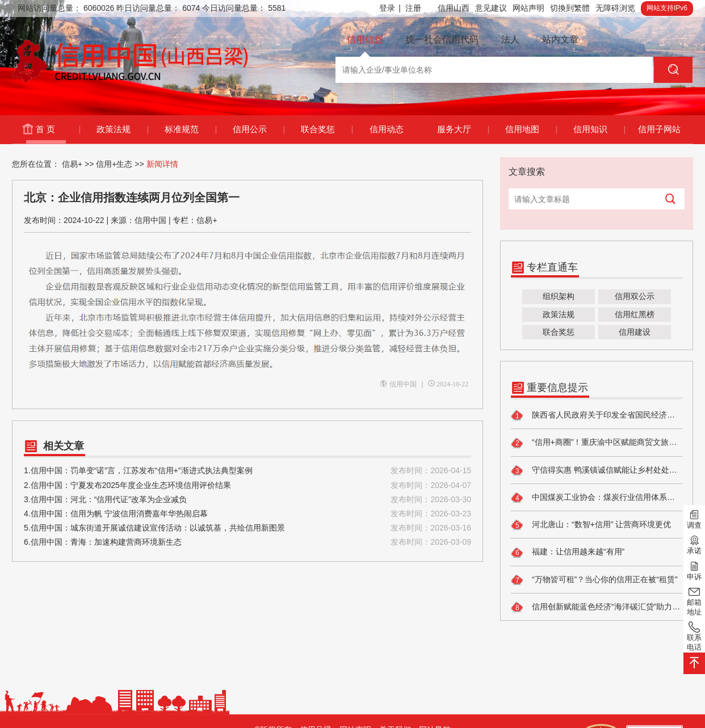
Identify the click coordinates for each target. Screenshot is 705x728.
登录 (390, 8)
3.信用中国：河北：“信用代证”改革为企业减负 (247, 500)
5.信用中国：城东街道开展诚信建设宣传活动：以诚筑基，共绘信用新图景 (247, 528)
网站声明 (528, 8)
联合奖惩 (327, 129)
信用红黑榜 (635, 314)
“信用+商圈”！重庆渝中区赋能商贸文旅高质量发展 (597, 443)
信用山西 (454, 8)
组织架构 (559, 296)
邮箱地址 (694, 601)
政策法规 (122, 129)
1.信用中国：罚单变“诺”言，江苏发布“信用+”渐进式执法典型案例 (247, 471)
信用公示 (259, 129)
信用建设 (635, 332)
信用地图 (531, 129)
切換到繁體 (570, 8)
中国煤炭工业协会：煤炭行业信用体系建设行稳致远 (597, 498)
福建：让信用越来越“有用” (568, 553)
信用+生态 (114, 164)
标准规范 (190, 129)
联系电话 (694, 636)
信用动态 (387, 129)
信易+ (72, 164)
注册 (413, 8)
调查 (694, 519)
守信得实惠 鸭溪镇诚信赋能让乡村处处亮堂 (597, 470)
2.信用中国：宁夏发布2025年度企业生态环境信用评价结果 (247, 485)
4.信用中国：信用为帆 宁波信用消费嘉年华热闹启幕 (247, 514)
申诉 (694, 570)
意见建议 (491, 8)
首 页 (58, 129)
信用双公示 (635, 296)
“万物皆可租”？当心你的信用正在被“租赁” (594, 580)
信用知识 (599, 129)
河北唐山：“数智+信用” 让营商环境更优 (591, 525)
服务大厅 (463, 129)
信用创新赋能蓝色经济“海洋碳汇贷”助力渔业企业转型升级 (597, 607)
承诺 (694, 544)
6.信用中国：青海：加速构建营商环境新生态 (247, 542)
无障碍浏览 (615, 8)
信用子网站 (659, 129)
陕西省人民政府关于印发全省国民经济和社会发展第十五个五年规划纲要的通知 (597, 415)
